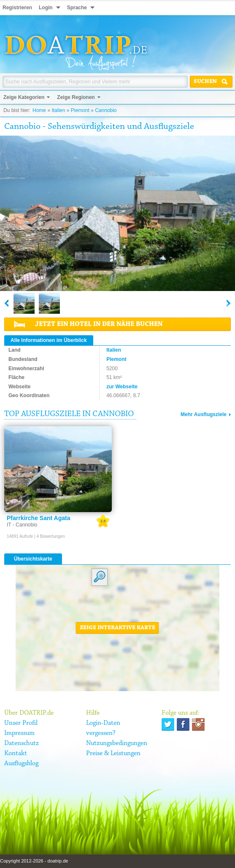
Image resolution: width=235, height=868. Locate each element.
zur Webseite (122, 387)
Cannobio (106, 110)
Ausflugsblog (21, 764)
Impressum (19, 733)
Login (46, 8)
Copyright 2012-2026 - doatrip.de (34, 861)
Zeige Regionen (76, 97)
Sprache (77, 8)
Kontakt (16, 753)
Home (39, 110)
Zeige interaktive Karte (117, 628)
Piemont (80, 110)
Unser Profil (21, 723)
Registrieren (17, 8)
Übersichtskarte (33, 559)
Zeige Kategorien (24, 97)
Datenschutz (22, 743)
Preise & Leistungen (113, 753)
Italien (58, 110)
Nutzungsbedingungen (117, 743)
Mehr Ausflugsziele (204, 414)
